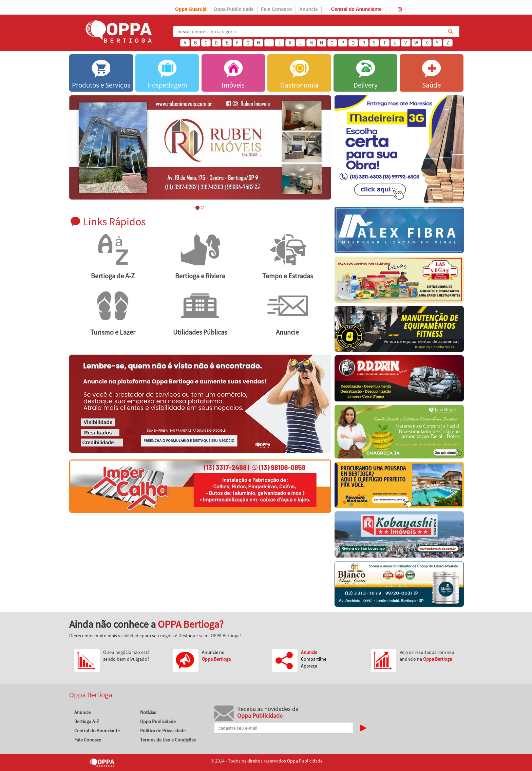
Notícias (148, 712)
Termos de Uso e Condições (168, 740)
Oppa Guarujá (191, 9)
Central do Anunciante (356, 9)
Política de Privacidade (163, 731)
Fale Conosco (277, 9)
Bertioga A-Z (87, 721)
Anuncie (309, 9)
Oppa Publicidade (234, 9)
